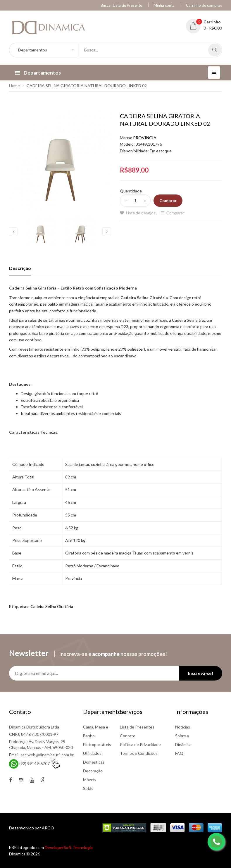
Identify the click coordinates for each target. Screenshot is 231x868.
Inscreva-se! (201, 673)
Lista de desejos (141, 213)
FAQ (179, 753)
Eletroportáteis (97, 744)
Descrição (20, 268)
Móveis (90, 780)
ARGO (48, 828)
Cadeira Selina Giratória (52, 606)
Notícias (183, 727)
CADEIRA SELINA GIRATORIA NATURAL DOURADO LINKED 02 (87, 86)
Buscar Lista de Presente (121, 5)
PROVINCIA (145, 138)
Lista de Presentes (137, 727)
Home (14, 86)
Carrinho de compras (204, 5)
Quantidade (131, 191)
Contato (128, 736)
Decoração (93, 771)
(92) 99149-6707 (35, 763)
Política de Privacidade (140, 744)
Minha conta (164, 5)
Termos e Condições (139, 753)
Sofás (88, 788)
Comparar (175, 213)
